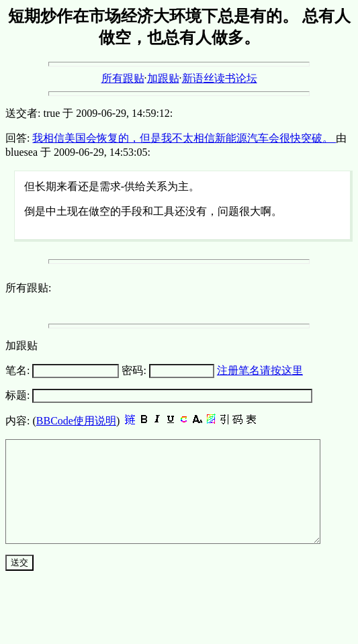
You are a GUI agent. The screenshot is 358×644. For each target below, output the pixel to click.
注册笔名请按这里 (260, 370)
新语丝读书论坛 (220, 78)
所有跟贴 (123, 78)
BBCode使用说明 (76, 421)
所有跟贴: (28, 288)
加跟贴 (163, 78)
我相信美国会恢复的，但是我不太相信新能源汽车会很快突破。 (184, 138)
